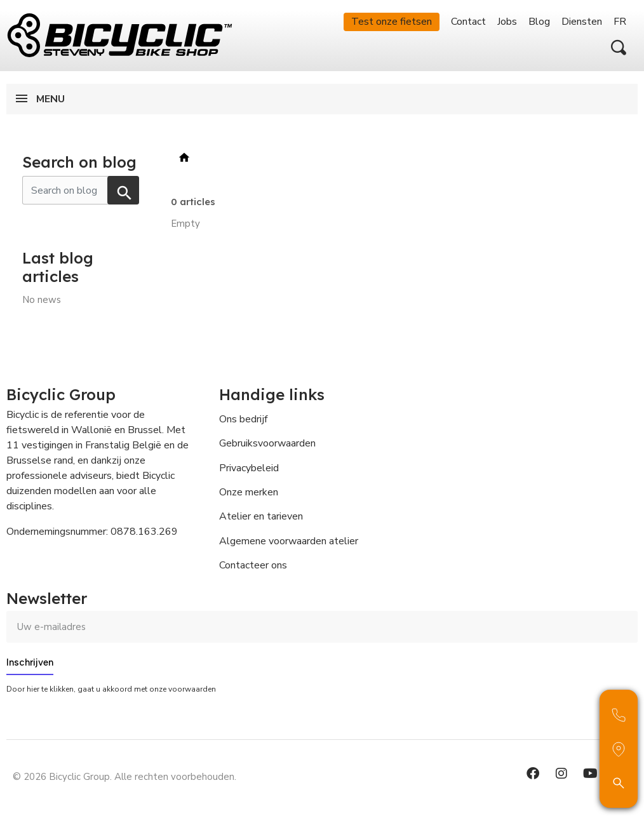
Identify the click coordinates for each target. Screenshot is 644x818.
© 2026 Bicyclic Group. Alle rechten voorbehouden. (124, 777)
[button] (619, 48)
